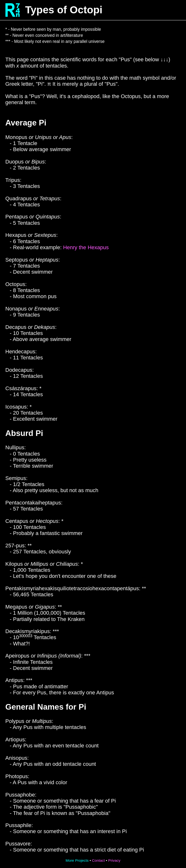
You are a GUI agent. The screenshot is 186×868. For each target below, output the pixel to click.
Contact (98, 860)
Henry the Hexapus (86, 247)
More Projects (77, 860)
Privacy (114, 860)
